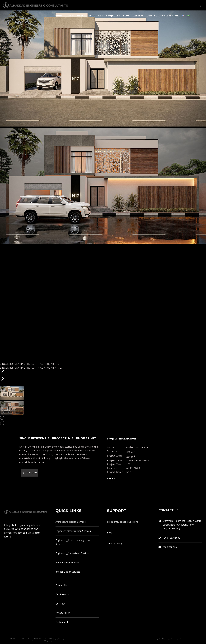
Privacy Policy (63, 613)
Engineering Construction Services (73, 531)
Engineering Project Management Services (73, 542)
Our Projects (62, 594)
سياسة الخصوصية (32, 641)
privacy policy (115, 543)
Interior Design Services (68, 572)
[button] (103, 373)
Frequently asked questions (123, 522)
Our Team (61, 604)
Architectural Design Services (71, 522)
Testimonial (62, 622)
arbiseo (47, 639)
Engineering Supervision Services (72, 553)
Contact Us (61, 585)
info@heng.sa (170, 547)
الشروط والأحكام (166, 639)
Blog (110, 533)
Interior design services (68, 563)
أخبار (180, 639)
